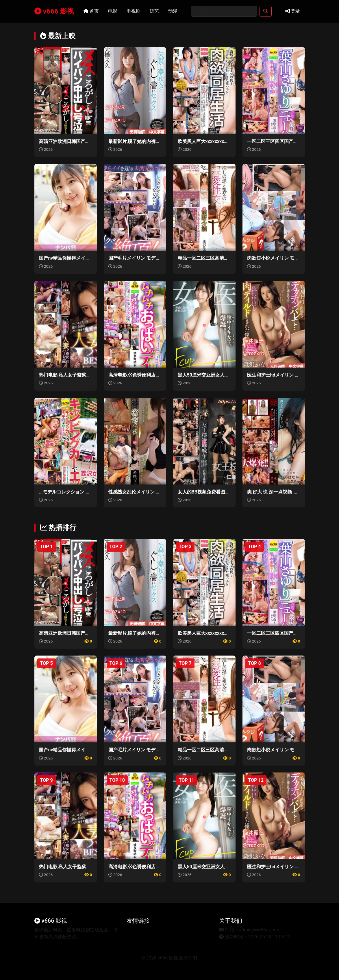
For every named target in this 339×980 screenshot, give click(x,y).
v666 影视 (54, 11)
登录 (293, 11)
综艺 (154, 11)
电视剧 (134, 11)
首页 (91, 11)
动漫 (173, 11)
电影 (113, 11)
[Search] (224, 11)
